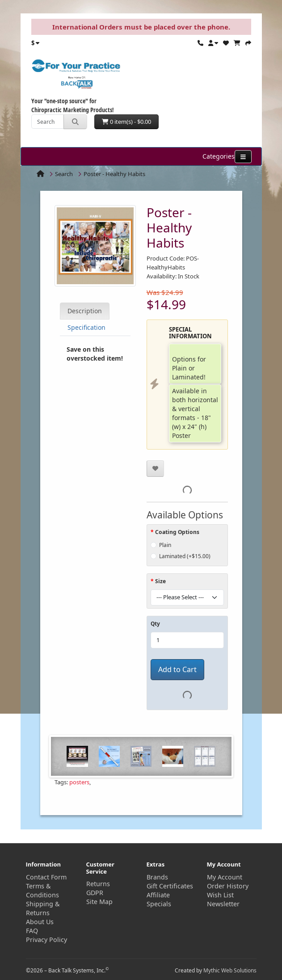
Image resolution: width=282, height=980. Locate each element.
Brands (157, 877)
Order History (228, 886)
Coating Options (177, 532)
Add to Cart (177, 669)
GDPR (95, 893)
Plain (165, 545)
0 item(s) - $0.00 (126, 122)
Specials (159, 904)
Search (64, 174)
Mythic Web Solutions (230, 970)
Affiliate (158, 895)
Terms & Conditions (42, 890)
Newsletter (223, 904)
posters (79, 782)
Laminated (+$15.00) (185, 556)
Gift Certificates (170, 886)
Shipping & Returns (43, 908)
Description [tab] (85, 311)
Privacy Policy (46, 940)
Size (160, 581)
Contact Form (46, 877)
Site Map (99, 902)
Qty (155, 624)
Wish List (220, 895)
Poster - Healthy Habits (114, 174)
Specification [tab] (86, 327)
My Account (225, 877)
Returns (98, 884)
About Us (40, 922)
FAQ (32, 931)
